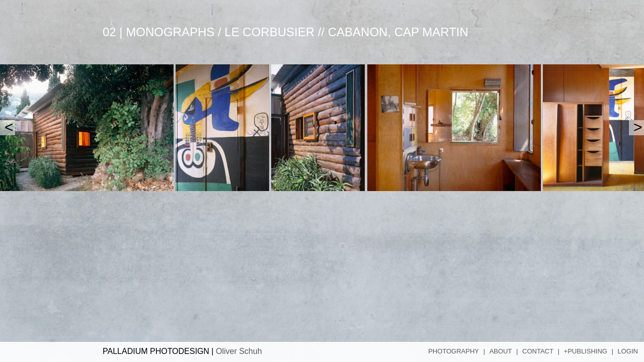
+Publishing (586, 351)
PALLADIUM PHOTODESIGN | (182, 351)
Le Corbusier (269, 32)
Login (628, 351)
